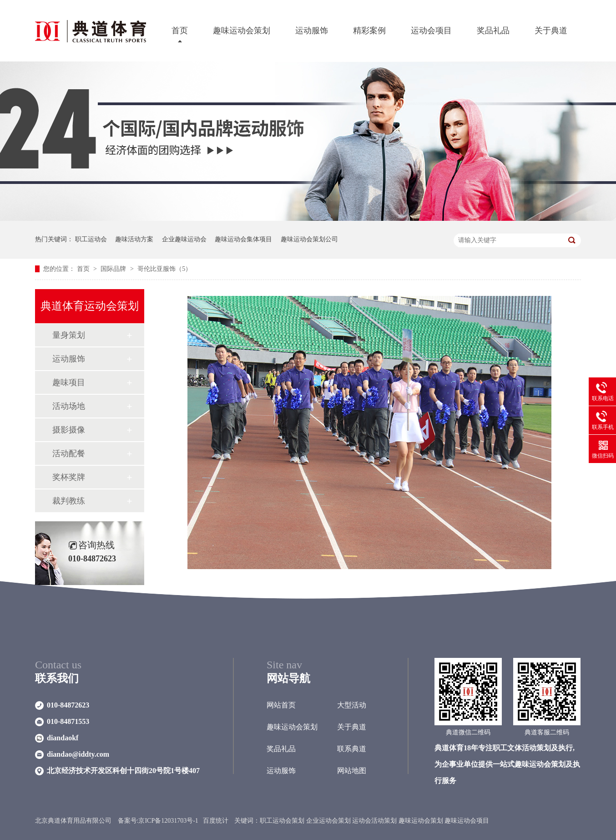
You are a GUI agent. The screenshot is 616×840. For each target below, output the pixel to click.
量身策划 (69, 335)
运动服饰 (312, 31)
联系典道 (352, 749)
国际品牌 (114, 269)
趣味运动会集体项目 (243, 239)
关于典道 (551, 31)
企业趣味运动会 (184, 239)
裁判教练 (69, 501)
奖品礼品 (493, 31)
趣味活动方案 (134, 239)
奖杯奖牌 (69, 477)
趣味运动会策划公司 (309, 239)
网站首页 (281, 705)
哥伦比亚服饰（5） (164, 269)
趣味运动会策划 (242, 31)
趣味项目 (69, 382)
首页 (180, 31)
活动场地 (69, 406)
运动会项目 (431, 31)
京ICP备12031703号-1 (168, 821)
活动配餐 (69, 453)
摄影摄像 (69, 430)
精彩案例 (369, 31)
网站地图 (352, 771)
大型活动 (352, 705)
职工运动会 (91, 239)
